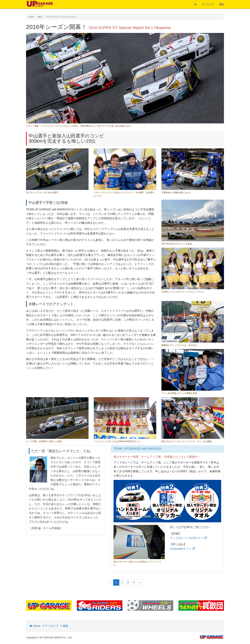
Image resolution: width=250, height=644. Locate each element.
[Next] (140, 583)
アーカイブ (208, 4)
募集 (222, 4)
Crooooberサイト (182, 549)
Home (31, 17)
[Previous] (110, 583)
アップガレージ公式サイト (188, 538)
